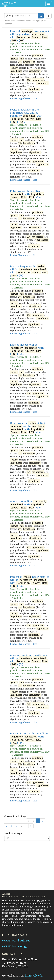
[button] (26, 826)
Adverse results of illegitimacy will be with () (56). (29, 660)
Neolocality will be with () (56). (28, 505)
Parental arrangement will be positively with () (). (30, 36)
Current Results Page (15, 816)
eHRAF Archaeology (15, 947)
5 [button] (16, 826)
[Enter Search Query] (21, 16)
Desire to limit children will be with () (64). (29, 738)
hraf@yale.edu (34, 976)
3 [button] (7, 826)
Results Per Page (13, 833)
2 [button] (43, 821)
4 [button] (11, 826)
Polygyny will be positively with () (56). (27, 194)
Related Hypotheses (20, 98)
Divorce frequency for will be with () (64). (29, 271)
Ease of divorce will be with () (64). (27, 349)
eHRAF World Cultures (16, 941)
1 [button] (38, 821)
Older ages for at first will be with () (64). (28, 428)
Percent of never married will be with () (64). (30, 581)
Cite (35, 98)
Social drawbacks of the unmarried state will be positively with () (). (26, 116)
